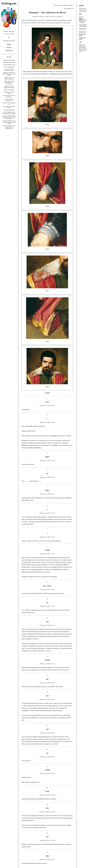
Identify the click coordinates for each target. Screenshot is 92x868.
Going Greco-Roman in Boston (9, 93)
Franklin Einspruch (9, 41)
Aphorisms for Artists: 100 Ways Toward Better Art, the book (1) (9, 74)
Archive (9, 47)
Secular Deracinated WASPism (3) (9, 100)
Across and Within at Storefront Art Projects (9, 70)
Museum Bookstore (81, 19)
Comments (9, 50)
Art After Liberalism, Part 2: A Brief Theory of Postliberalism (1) (9, 127)
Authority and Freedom (9, 110)
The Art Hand (83, 26)
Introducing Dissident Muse (9, 62)
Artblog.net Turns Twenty (9, 60)
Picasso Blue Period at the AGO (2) (9, 107)
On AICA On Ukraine (9, 90)
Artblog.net (9, 3)
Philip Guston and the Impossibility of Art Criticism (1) (9, 83)
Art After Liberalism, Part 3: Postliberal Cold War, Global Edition (9, 122)
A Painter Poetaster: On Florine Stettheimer (9, 78)
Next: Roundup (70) (69, 8)
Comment (47, 393)
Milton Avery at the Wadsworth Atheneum (9, 87)
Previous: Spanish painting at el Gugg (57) (64, 5)
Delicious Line (82, 32)
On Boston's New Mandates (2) (9, 103)
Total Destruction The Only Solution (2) (9, 96)
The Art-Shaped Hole (9, 67)
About (9, 45)
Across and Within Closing (9, 65)
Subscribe (81, 5)
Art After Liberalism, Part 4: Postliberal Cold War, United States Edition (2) (9, 117)
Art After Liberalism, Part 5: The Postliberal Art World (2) (9, 113)
